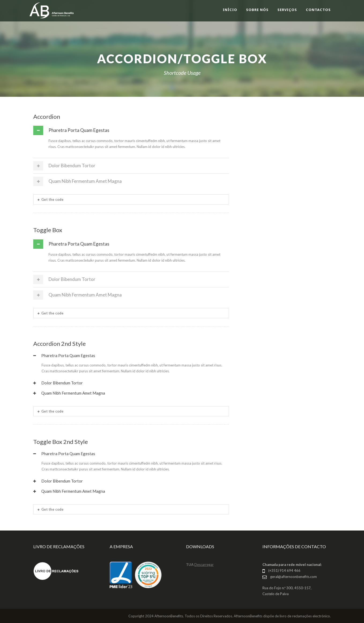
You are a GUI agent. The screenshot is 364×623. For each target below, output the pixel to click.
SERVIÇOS (287, 10)
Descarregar (204, 565)
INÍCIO (230, 10)
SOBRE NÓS (257, 10)
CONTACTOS (318, 10)
